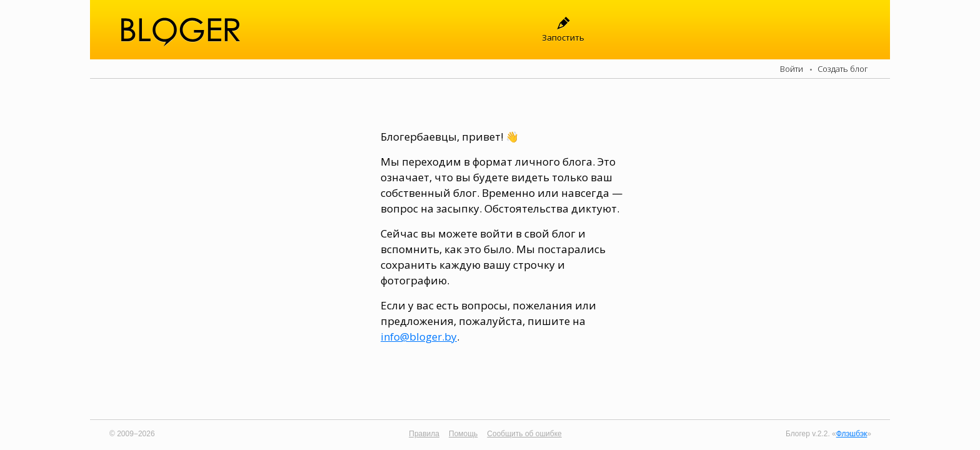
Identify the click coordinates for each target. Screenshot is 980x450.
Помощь (463, 434)
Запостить (563, 37)
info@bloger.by (419, 337)
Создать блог (843, 69)
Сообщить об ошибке (524, 434)
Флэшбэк (852, 434)
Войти (792, 69)
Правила (424, 434)
